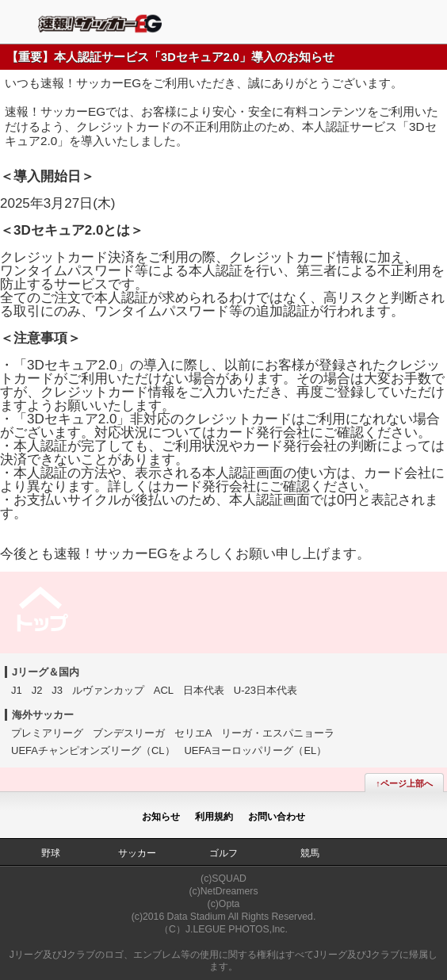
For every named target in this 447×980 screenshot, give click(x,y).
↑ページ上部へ (404, 783)
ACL (164, 690)
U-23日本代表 (266, 690)
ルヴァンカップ (108, 690)
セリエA (193, 733)
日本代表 (204, 690)
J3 (57, 690)
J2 (37, 690)
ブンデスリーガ (129, 733)
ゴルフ (223, 853)
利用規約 (214, 817)
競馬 (310, 853)
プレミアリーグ (47, 733)
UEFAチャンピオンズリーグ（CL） (93, 750)
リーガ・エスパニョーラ (278, 733)
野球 (51, 853)
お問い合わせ (277, 817)
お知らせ (161, 817)
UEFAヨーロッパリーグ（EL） (255, 750)
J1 (17, 690)
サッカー (137, 853)
